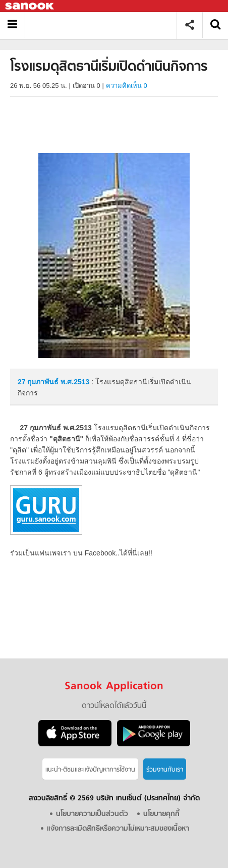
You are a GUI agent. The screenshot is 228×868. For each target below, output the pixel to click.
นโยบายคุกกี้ (161, 814)
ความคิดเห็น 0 (127, 86)
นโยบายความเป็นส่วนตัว (92, 814)
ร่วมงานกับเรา (165, 770)
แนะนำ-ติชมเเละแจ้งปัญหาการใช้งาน (90, 770)
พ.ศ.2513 (75, 382)
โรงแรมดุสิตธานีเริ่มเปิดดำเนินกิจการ (105, 25)
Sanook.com (30, 6)
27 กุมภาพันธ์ (39, 382)
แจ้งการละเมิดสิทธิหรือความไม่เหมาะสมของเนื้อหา (118, 829)
